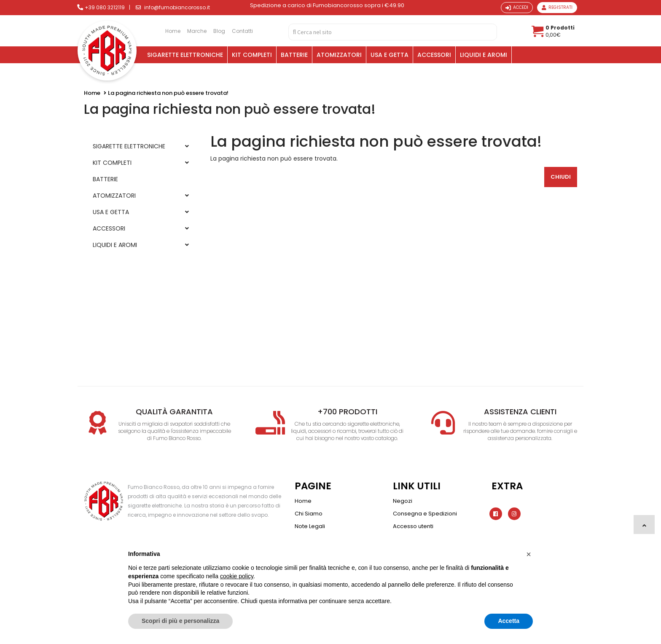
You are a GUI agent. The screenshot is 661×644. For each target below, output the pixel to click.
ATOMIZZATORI (339, 55)
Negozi (403, 501)
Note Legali (310, 526)
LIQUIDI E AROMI (484, 55)
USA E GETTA (390, 55)
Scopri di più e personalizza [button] (180, 621)
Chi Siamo (309, 514)
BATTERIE (294, 55)
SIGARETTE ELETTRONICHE (185, 55)
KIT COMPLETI (252, 55)
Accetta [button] (509, 621)
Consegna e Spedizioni (425, 514)
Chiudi (561, 177)
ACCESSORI (434, 55)
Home (92, 93)
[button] (529, 554)
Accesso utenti (413, 526)
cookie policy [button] (237, 576)
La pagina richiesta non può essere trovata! (168, 93)
